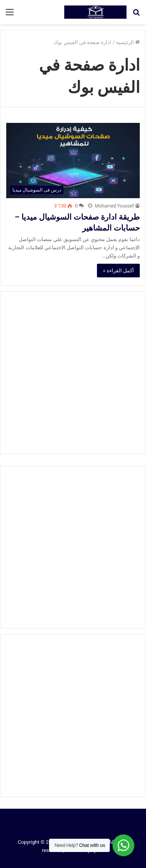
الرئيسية (128, 42)
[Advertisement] (73, 373)
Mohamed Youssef (114, 206)
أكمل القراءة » (118, 271)
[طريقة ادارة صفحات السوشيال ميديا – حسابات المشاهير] (73, 161)
